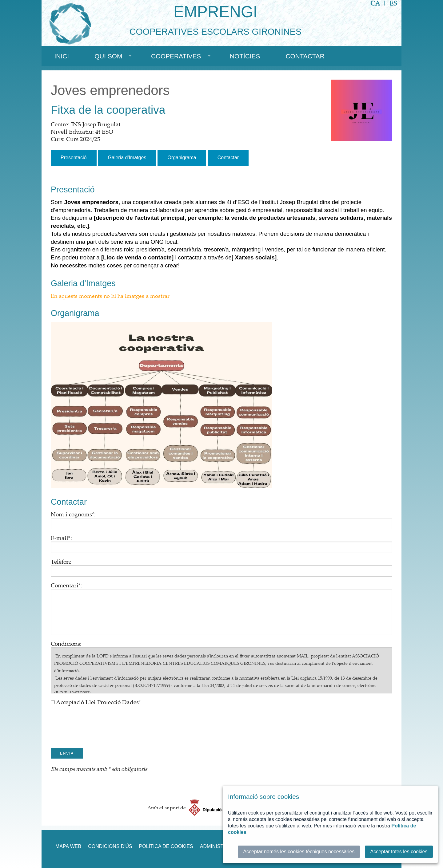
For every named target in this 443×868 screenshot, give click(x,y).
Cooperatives (176, 56)
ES (393, 3)
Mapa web (68, 846)
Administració (220, 846)
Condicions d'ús (110, 846)
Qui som (108, 56)
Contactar (305, 56)
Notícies (245, 56)
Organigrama (182, 158)
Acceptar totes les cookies (399, 852)
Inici (62, 56)
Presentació (74, 158)
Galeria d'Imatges (127, 158)
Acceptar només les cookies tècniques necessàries (299, 852)
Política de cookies (166, 846)
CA (375, 3)
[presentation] (98, 721)
